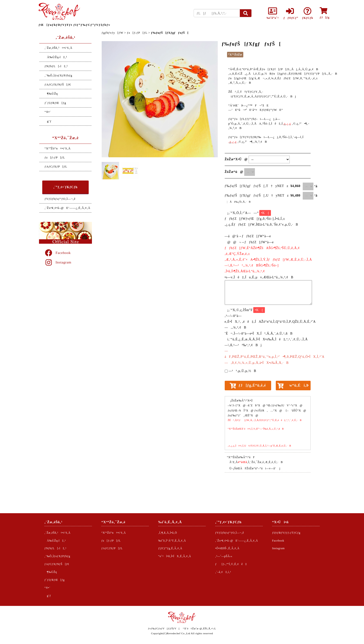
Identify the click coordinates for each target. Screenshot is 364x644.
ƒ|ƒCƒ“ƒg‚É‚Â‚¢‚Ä (170, 548)
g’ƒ (48, 121)
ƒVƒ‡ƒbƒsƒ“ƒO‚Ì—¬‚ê (60, 199)
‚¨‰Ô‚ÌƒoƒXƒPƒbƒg (58, 75)
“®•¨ (48, 112)
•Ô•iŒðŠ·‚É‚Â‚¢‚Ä (227, 548)
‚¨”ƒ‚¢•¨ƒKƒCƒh (65, 187)
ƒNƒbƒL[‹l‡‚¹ (56, 66)
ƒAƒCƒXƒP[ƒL (56, 166)
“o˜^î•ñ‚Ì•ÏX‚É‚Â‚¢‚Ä (175, 556)
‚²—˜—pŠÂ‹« (224, 556)
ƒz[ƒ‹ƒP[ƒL (55, 157)
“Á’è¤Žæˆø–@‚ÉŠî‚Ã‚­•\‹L (200, 628)
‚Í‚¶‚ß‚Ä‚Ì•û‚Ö (168, 533)
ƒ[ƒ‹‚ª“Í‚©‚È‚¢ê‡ (231, 564)
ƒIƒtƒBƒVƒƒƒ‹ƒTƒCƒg (286, 533)
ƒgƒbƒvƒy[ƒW (112, 33)
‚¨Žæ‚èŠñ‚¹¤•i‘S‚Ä (58, 48)
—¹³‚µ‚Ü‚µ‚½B (242, 371)
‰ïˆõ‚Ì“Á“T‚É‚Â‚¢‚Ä (172, 541)
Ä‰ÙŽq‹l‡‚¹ (56, 57)
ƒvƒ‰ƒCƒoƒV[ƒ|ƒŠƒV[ (164, 628)
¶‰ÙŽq (51, 94)
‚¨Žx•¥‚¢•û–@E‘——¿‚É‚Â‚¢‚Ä (67, 208)
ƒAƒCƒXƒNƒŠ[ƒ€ (58, 84)
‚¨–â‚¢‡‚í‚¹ (223, 572)
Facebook (58, 253)
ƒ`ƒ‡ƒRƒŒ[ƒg (55, 103)
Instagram (58, 262)
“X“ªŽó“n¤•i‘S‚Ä (58, 148)
